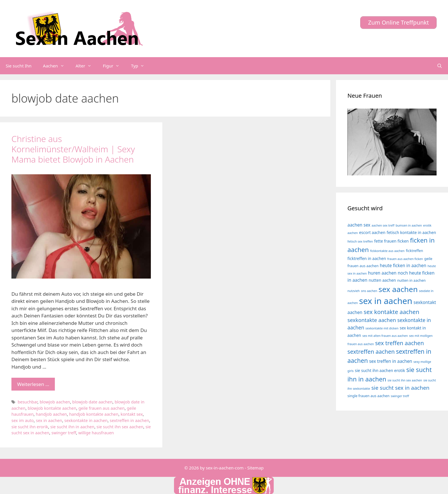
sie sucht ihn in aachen (72, 427)
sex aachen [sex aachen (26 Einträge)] (398, 289)
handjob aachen (51, 414)
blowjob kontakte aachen (52, 408)
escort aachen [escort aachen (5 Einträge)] (372, 232)
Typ (140, 66)
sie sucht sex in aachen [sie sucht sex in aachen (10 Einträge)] (400, 388)
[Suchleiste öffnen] (440, 66)
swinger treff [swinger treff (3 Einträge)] (400, 396)
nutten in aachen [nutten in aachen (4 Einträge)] (411, 280)
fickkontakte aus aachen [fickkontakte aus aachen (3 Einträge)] (387, 251)
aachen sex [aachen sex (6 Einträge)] (359, 225)
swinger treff (64, 433)
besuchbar (28, 402)
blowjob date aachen (92, 402)
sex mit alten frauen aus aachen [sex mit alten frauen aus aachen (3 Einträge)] (385, 336)
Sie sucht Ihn (19, 66)
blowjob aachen (55, 402)
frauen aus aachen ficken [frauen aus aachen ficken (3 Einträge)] (405, 259)
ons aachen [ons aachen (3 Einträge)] (369, 291)
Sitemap (255, 468)
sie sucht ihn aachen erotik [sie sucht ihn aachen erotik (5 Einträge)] (380, 370)
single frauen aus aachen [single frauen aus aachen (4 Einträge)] (368, 396)
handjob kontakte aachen (94, 414)
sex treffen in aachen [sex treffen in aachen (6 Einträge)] (391, 361)
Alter (87, 66)
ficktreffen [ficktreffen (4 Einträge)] (414, 251)
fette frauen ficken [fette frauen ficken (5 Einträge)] (392, 241)
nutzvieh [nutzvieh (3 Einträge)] (354, 291)
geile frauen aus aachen (101, 408)
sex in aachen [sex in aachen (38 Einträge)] (386, 301)
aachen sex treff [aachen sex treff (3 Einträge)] (383, 225)
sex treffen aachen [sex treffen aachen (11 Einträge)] (400, 343)
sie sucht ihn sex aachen (120, 427)
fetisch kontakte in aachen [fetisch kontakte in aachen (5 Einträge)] (411, 232)
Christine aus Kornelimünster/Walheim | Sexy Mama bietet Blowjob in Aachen (73, 149)
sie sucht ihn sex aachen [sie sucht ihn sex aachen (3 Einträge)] (405, 380)
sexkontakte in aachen (86, 420)
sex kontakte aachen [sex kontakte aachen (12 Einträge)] (392, 312)
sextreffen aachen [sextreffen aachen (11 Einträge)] (371, 352)
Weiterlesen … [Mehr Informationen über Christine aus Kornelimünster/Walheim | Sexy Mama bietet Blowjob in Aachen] (33, 384)
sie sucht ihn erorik (30, 427)
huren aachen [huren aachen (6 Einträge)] (382, 273)
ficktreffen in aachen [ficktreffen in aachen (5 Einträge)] (367, 258)
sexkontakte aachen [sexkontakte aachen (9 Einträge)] (372, 320)
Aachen (56, 66)
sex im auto (23, 420)
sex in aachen (49, 420)
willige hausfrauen (96, 433)
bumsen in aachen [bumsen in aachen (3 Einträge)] (409, 225)
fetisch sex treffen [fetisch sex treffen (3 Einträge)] (360, 241)
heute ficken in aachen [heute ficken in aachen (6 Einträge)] (403, 266)
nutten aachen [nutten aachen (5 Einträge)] (382, 280)
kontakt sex (132, 414)
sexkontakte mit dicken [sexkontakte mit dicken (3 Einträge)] (382, 328)
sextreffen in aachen (129, 420)
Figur (114, 66)
